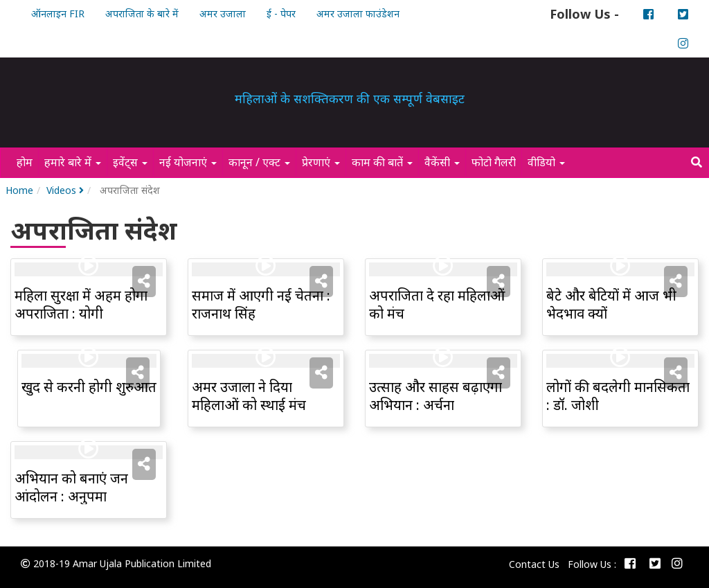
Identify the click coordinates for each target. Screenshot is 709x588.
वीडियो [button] (546, 162)
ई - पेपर (281, 14)
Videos (65, 190)
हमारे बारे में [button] (73, 162)
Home (19, 190)
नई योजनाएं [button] (188, 162)
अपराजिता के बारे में (142, 14)
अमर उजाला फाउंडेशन (358, 14)
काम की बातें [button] (382, 162)
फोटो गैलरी (496, 162)
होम (27, 162)
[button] (144, 281)
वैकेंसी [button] (442, 162)
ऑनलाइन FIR (58, 14)
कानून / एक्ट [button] (259, 162)
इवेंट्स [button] (130, 162)
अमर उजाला (223, 14)
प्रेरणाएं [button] (321, 162)
